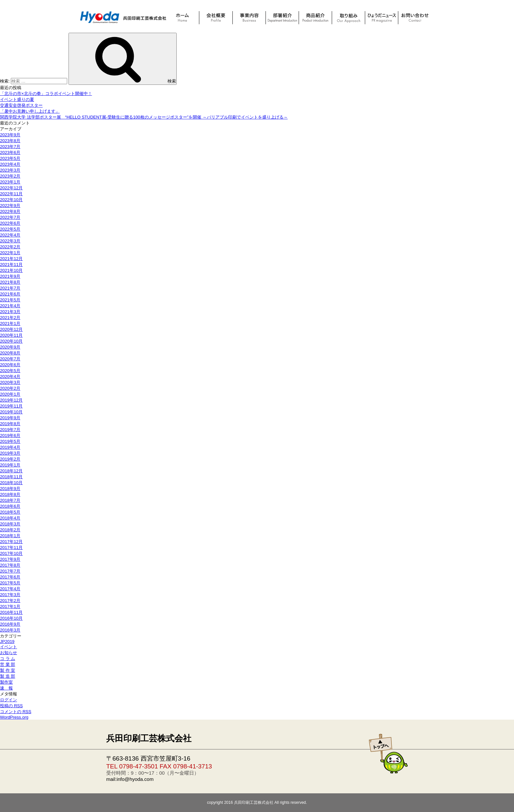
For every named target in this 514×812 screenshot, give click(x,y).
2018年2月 (10, 530)
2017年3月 (10, 595)
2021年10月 (11, 270)
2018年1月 (10, 536)
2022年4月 (10, 235)
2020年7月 (10, 359)
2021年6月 (10, 294)
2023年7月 (10, 147)
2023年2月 (10, 176)
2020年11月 (11, 335)
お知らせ (9, 653)
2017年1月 (10, 606)
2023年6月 (10, 152)
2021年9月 (10, 276)
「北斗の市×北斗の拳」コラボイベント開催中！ (46, 94)
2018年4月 (10, 518)
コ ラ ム (8, 659)
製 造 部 (8, 676)
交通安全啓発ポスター (21, 105)
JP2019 (7, 642)
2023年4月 (10, 164)
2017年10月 (11, 553)
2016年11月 (11, 612)
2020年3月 (10, 382)
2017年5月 (10, 583)
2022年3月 (10, 241)
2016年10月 (11, 618)
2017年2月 (10, 601)
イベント (9, 647)
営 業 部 (8, 664)
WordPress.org (14, 717)
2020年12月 (11, 329)
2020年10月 (11, 341)
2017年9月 (10, 559)
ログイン (9, 700)
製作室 (6, 682)
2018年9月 (10, 489)
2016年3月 (10, 630)
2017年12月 (11, 542)
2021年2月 (10, 318)
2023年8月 (10, 141)
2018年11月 (11, 477)
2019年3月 (10, 453)
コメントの (16, 712)
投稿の (11, 706)
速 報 (6, 688)
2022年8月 (10, 211)
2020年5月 (10, 371)
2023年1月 (10, 182)
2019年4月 (10, 447)
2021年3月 (10, 312)
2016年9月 (10, 624)
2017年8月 (10, 565)
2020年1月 (10, 394)
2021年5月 (10, 300)
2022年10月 (11, 200)
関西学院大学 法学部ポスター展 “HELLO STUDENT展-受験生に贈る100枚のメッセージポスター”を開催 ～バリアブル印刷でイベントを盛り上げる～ (144, 117)
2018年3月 (10, 524)
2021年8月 (10, 282)
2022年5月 (10, 229)
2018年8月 (10, 494)
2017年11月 (11, 548)
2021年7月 (10, 288)
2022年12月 (11, 188)
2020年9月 (10, 347)
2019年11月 (11, 406)
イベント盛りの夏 (17, 99)
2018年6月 (10, 506)
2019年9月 (10, 418)
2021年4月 (10, 306)
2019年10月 (11, 412)
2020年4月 (10, 377)
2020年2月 (10, 388)
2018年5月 (10, 512)
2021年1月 (10, 323)
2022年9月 (10, 206)
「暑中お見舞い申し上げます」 (30, 111)
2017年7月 (10, 571)
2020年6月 (10, 365)
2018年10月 (11, 483)
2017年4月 (10, 589)
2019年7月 (10, 430)
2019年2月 (10, 459)
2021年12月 (11, 259)
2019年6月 (10, 435)
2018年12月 (11, 471)
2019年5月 (10, 441)
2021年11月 (11, 264)
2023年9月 (10, 135)
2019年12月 (11, 400)
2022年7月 (10, 217)
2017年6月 (10, 577)
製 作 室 (8, 670)
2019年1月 (10, 465)
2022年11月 (11, 194)
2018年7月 (10, 500)
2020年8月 (10, 353)
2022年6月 (10, 223)
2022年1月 (10, 253)
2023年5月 (10, 158)
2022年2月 (10, 247)
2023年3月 (10, 170)
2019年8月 (10, 424)
